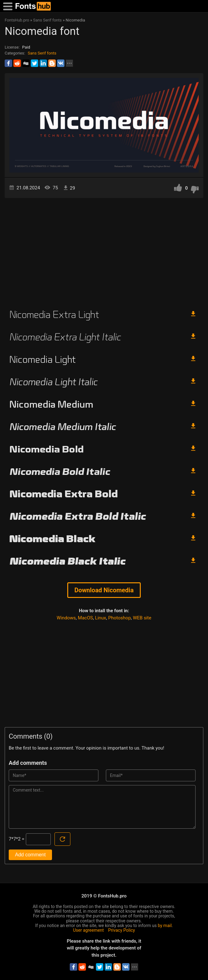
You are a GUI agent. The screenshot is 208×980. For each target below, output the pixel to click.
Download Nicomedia (104, 590)
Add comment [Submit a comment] (30, 855)
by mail (165, 926)
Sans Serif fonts (42, 53)
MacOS (85, 618)
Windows (66, 618)
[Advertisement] (104, 251)
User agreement (89, 930)
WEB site (142, 618)
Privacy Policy (121, 930)
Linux (101, 618)
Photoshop (120, 618)
